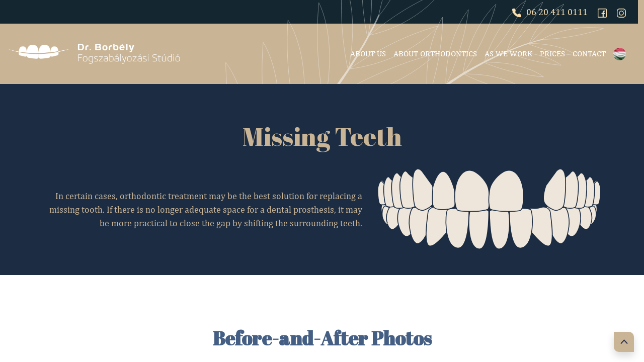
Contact (589, 54)
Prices (552, 54)
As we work (508, 54)
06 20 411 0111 (550, 12)
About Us (368, 54)
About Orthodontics (435, 54)
